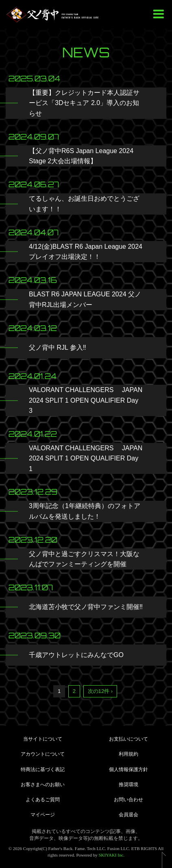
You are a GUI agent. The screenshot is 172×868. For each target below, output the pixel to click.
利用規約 (128, 754)
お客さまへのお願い (43, 785)
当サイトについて (43, 739)
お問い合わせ (128, 800)
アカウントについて (43, 754)
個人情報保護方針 (128, 769)
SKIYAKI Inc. (112, 855)
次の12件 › (100, 691)
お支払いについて (128, 739)
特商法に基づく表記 (43, 769)
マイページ (43, 815)
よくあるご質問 (43, 800)
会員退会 (128, 815)
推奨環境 (128, 785)
